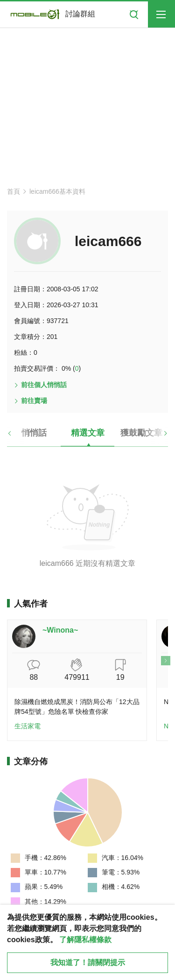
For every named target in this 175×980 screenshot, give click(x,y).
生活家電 (28, 726)
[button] (17, 437)
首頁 (14, 191)
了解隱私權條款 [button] (85, 940)
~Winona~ (60, 630)
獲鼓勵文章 (141, 433)
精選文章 (88, 433)
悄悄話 (34, 433)
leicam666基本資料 (57, 191)
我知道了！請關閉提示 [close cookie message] (88, 962)
